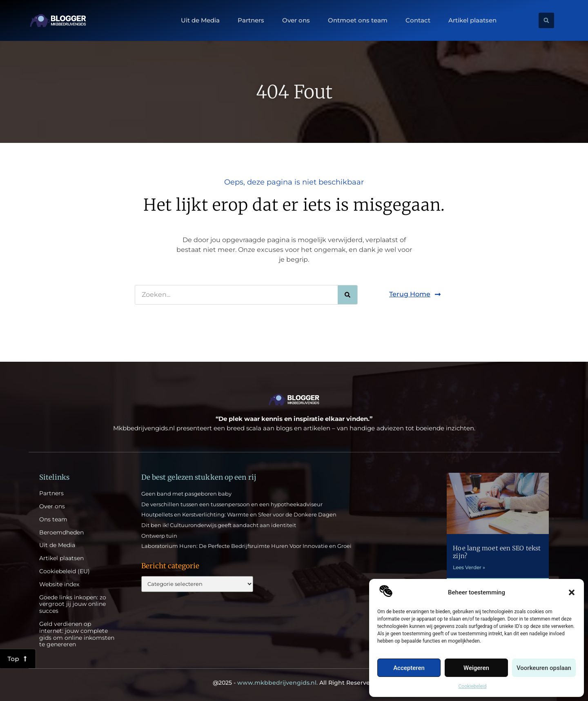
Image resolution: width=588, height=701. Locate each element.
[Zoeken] (347, 295)
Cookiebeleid (473, 686)
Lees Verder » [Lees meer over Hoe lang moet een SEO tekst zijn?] (469, 567)
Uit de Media (200, 20)
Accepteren (409, 668)
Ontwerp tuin (159, 536)
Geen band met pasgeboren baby (186, 494)
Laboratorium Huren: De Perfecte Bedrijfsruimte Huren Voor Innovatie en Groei (246, 546)
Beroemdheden (61, 533)
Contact (418, 20)
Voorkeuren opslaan (544, 668)
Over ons (296, 20)
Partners (251, 20)
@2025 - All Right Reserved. (294, 683)
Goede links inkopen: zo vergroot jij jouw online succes (73, 604)
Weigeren (476, 668)
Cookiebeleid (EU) (65, 571)
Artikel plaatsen (472, 20)
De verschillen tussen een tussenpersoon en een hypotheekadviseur (232, 504)
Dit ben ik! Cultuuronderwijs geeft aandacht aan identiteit (219, 525)
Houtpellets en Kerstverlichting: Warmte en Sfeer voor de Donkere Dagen (239, 514)
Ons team (53, 520)
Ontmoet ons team (358, 20)
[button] (572, 592)
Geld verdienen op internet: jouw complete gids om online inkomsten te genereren (77, 634)
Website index (59, 584)
